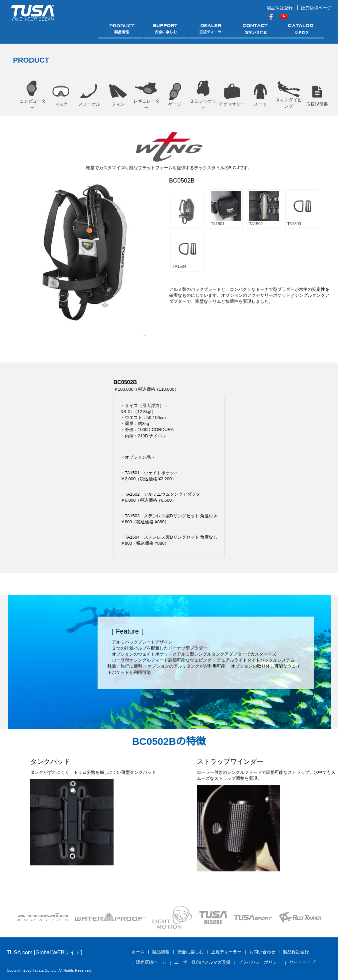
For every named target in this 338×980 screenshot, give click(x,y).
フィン (118, 95)
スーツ (260, 95)
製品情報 (161, 952)
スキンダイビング (289, 95)
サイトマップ (302, 962)
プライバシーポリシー (260, 962)
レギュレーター (146, 95)
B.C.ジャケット (203, 95)
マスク (61, 95)
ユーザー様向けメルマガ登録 (202, 962)
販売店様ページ (316, 8)
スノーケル (89, 95)
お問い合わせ (262, 952)
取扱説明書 (317, 95)
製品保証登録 (280, 8)
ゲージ (175, 95)
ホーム (138, 952)
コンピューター (32, 95)
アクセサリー (232, 95)
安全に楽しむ (190, 952)
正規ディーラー (226, 952)
